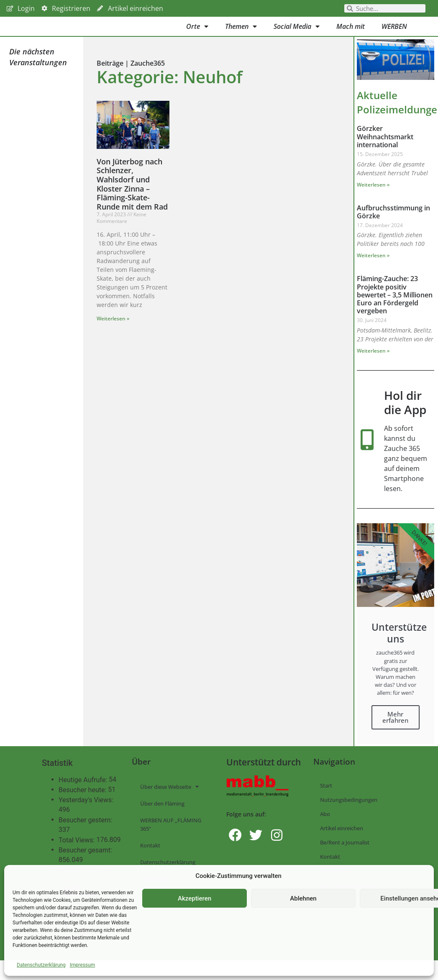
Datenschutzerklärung (41, 965)
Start (326, 797)
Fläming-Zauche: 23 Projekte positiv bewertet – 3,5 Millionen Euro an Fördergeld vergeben (395, 307)
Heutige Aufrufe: (84, 792)
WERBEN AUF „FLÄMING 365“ (171, 836)
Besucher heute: (83, 802)
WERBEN (394, 32)
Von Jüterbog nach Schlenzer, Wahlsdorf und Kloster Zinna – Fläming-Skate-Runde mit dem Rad (132, 196)
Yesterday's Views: (87, 812)
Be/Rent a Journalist (345, 854)
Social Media (297, 32)
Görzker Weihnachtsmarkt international (385, 148)
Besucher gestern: (86, 832)
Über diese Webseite (169, 799)
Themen (241, 32)
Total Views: (77, 852)
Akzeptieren (195, 898)
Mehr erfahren (395, 729)
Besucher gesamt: (86, 862)
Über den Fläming (162, 815)
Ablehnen (303, 898)
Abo (325, 826)
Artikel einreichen (342, 840)
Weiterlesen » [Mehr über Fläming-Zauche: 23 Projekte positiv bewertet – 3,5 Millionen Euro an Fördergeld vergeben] (373, 362)
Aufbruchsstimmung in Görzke (393, 224)
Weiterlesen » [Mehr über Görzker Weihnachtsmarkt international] (373, 196)
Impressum (82, 965)
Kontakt (150, 857)
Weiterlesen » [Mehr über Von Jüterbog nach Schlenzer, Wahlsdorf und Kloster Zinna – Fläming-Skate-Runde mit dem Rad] (113, 330)
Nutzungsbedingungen (349, 811)
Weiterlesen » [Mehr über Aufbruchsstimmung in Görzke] (373, 267)
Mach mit (351, 32)
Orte (197, 32)
